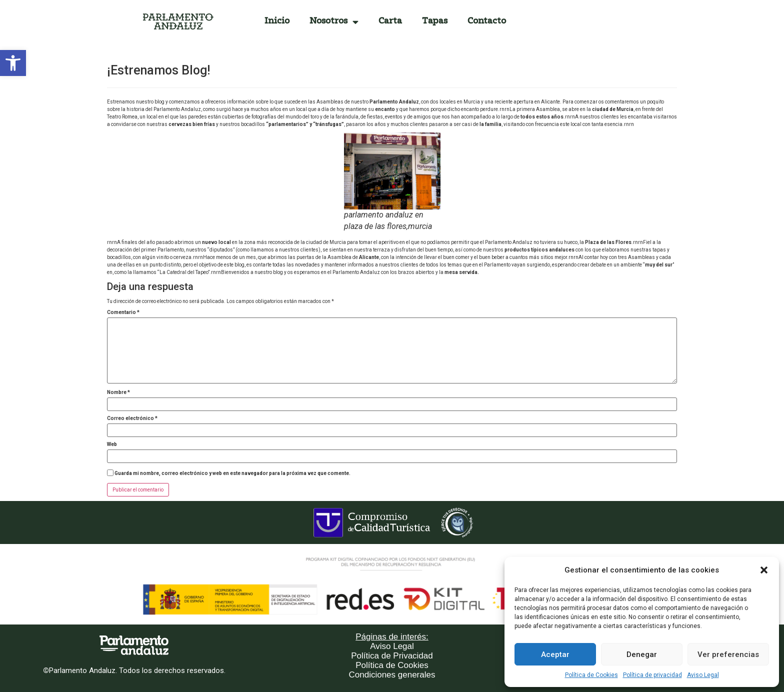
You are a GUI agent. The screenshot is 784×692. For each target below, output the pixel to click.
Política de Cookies (591, 675)
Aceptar (555, 654)
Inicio (277, 21)
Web (112, 444)
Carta (390, 21)
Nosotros (334, 22)
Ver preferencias (728, 654)
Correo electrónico (132, 418)
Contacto (487, 21)
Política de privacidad (652, 675)
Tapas (435, 21)
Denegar (642, 654)
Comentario (123, 312)
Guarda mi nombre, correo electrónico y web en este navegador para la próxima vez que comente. (232, 473)
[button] (13, 63)
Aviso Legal (703, 675)
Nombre (118, 392)
